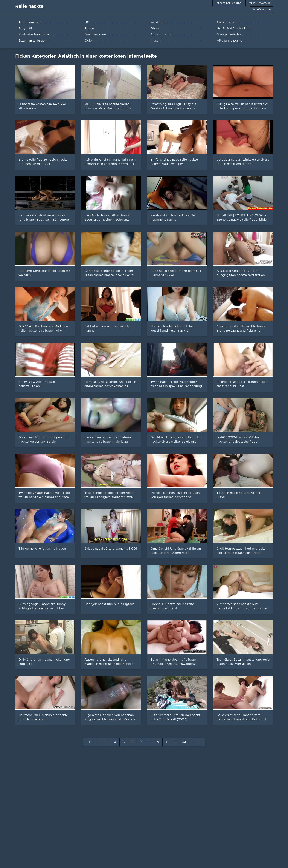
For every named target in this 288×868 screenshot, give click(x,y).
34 (184, 742)
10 (167, 742)
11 (175, 742)
